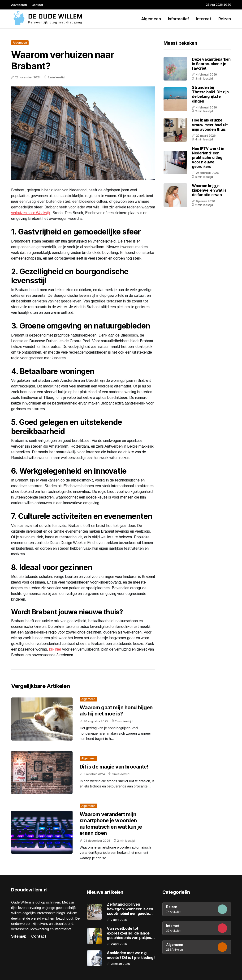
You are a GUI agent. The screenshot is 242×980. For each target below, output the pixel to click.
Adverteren (19, 5)
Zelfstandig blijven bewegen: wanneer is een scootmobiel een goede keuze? (130, 909)
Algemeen (151, 19)
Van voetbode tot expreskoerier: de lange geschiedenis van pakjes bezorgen (129, 933)
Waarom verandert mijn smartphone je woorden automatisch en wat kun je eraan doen (111, 824)
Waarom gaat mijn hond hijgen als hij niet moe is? (116, 710)
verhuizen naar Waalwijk (31, 213)
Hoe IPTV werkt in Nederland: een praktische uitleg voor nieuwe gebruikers (208, 158)
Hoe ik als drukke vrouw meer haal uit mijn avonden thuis (210, 125)
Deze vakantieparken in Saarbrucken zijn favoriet (211, 64)
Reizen (225, 19)
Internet (204, 19)
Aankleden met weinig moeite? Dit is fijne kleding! (131, 955)
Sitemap (19, 936)
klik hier (55, 649)
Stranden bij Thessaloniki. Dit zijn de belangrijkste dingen (210, 94)
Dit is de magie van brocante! (114, 767)
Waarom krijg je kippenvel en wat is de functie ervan (209, 190)
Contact (37, 5)
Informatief (179, 19)
